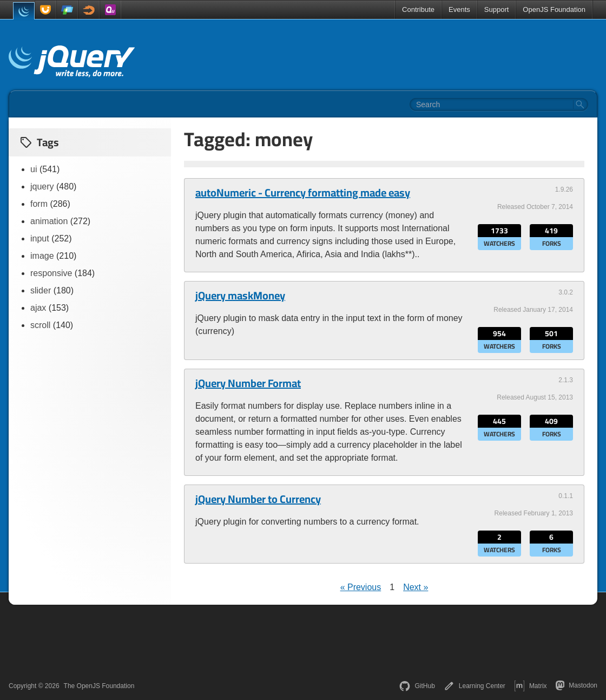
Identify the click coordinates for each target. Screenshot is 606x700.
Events (459, 9)
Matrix (531, 686)
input (40, 238)
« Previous (361, 587)
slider (41, 290)
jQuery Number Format (248, 383)
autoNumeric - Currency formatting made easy (303, 193)
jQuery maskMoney (240, 296)
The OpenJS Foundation (99, 686)
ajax (38, 308)
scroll (40, 325)
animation (49, 221)
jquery (42, 187)
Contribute (418, 9)
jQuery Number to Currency (258, 499)
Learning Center (475, 686)
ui (34, 169)
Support (497, 9)
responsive (51, 273)
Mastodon (577, 685)
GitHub (417, 686)
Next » (416, 587)
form (39, 204)
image (42, 256)
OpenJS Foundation (554, 9)
